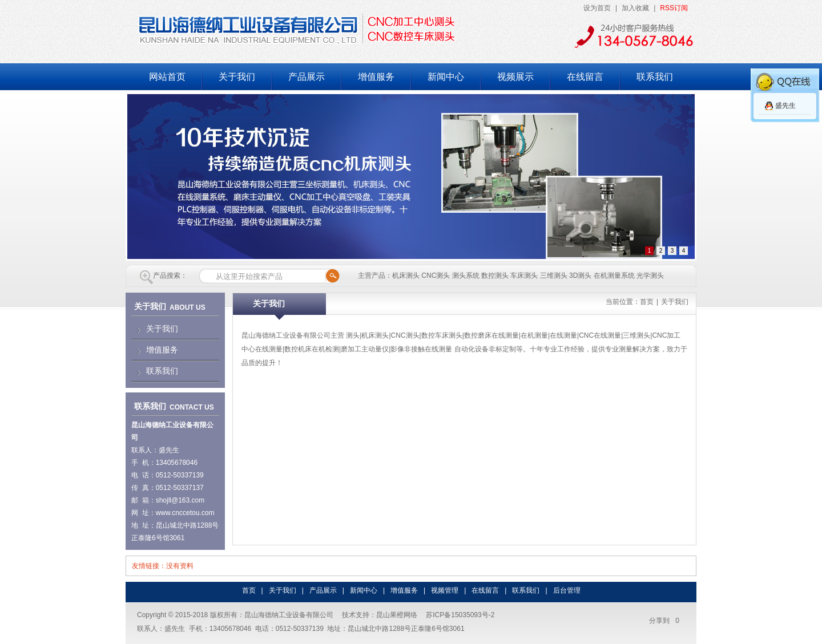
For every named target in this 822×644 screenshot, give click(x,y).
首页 (647, 302)
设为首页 (597, 8)
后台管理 (567, 590)
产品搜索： (170, 276)
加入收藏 (635, 8)
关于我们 (237, 77)
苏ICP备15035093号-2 (460, 615)
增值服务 (376, 77)
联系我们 (655, 77)
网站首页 (167, 77)
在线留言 (585, 77)
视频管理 (445, 590)
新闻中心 (446, 77)
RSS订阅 (674, 8)
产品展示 (307, 77)
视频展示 (515, 77)
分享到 (659, 621)
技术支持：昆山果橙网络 (380, 615)
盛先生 (785, 106)
